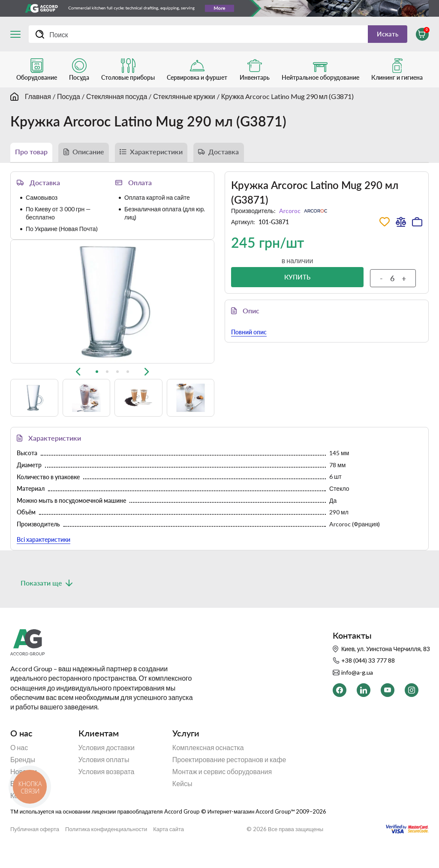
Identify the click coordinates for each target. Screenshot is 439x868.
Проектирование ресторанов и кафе (229, 778)
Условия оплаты (104, 778)
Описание (98, 157)
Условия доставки (107, 766)
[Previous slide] (78, 310)
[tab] (97, 310)
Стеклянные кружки (184, 100)
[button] (34, 336)
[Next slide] (147, 310)
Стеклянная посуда (117, 100)
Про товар (34, 157)
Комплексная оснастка (208, 766)
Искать (383, 35)
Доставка (249, 157)
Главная (38, 100)
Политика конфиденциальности (106, 848)
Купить (297, 284)
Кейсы (182, 802)
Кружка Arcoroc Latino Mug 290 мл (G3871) (288, 100)
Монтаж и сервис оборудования (222, 790)
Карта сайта (168, 848)
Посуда (69, 100)
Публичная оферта (35, 848)
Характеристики (174, 157)
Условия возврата (107, 790)
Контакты (25, 814)
